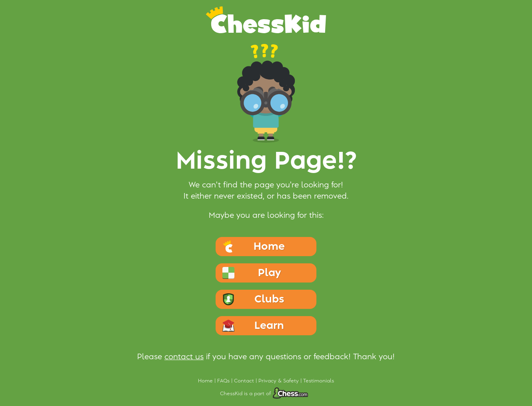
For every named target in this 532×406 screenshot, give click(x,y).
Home (206, 381)
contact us (184, 357)
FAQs (224, 381)
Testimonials (319, 381)
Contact (245, 381)
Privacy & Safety (279, 381)
